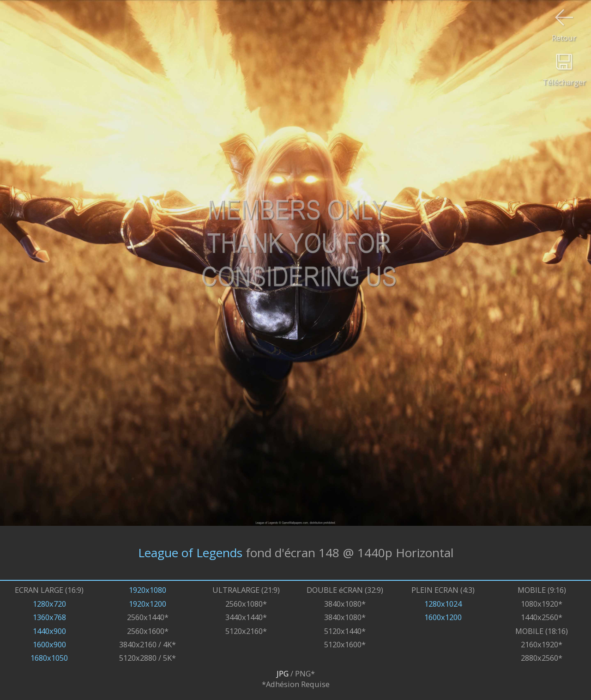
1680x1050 (49, 658)
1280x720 (49, 604)
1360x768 (49, 617)
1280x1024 (443, 604)
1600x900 (49, 644)
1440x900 (49, 631)
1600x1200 (443, 617)
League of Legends (190, 553)
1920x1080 (148, 590)
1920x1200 (148, 604)
